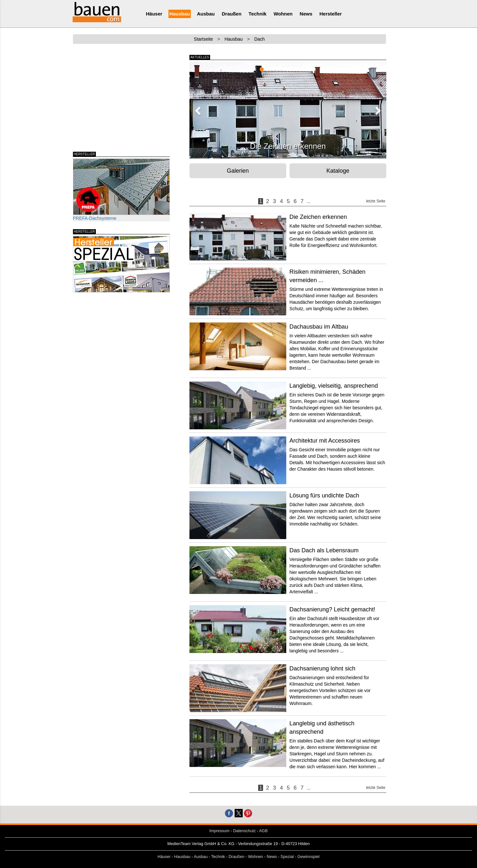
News (306, 14)
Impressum (219, 831)
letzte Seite (376, 201)
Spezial (287, 857)
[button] (197, 109)
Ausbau (206, 14)
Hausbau (180, 14)
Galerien (238, 171)
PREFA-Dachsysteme (121, 190)
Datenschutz (244, 831)
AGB (264, 831)
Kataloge (338, 171)
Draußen (232, 14)
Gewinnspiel (309, 857)
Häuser (154, 14)
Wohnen (283, 14)
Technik (258, 14)
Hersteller (331, 14)
